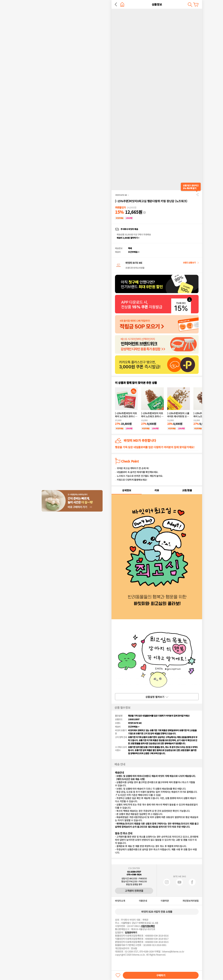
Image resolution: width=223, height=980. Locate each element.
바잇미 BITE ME (121, 195)
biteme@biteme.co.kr (173, 952)
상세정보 (127, 490)
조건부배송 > (134, 252)
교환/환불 (187, 490)
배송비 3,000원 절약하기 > (128, 238)
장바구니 (196, 5)
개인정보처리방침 (191, 901)
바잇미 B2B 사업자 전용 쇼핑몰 (157, 912)
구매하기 (161, 975)
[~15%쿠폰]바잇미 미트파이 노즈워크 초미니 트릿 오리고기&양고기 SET (126, 415)
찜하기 (118, 975)
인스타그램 (167, 882)
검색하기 (190, 5)
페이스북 (192, 882)
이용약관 (165, 901)
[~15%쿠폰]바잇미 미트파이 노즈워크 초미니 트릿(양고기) (152, 415)
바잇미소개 (120, 901)
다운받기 (188, 211)
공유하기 (197, 195)
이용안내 (143, 901)
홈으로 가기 (122, 4)
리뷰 (157, 490)
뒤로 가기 (116, 4)
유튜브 (179, 882)
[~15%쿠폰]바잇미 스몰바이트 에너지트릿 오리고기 (178, 415)
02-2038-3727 (134, 872)
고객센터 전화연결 (134, 891)
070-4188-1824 (134, 875)
